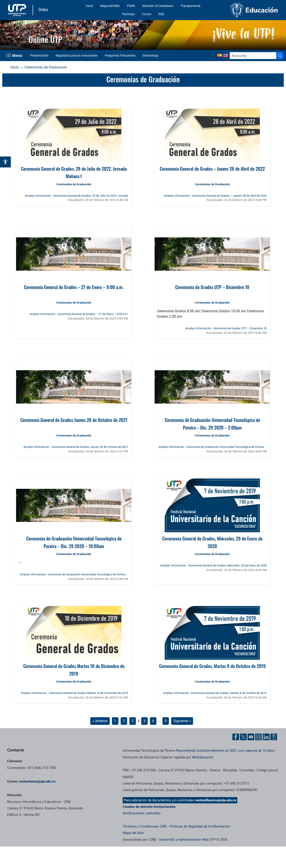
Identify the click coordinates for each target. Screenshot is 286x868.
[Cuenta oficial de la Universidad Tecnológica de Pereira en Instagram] (259, 737)
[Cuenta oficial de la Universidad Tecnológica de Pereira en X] (243, 737)
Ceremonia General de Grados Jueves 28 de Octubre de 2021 (74, 420)
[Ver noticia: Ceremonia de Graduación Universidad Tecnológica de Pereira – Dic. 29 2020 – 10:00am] (74, 505)
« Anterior (100, 721)
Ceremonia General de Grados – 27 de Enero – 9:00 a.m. (74, 287)
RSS (161, 14)
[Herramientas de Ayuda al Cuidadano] (274, 737)
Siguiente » (182, 721)
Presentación (39, 55)
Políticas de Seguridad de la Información (200, 826)
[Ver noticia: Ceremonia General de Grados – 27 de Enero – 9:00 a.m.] (74, 254)
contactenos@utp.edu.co (37, 781)
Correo (147, 14)
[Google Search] (253, 56)
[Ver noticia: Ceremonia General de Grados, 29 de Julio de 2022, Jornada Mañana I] (74, 136)
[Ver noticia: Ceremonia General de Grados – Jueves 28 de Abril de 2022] (212, 136)
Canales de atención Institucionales (149, 807)
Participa (128, 14)
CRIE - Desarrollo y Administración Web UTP (183, 840)
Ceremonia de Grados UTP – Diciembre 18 (212, 287)
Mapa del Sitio (110, 6)
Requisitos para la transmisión (77, 55)
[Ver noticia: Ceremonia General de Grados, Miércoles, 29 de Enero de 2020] (212, 505)
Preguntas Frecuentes (120, 55)
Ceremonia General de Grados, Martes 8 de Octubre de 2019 (212, 666)
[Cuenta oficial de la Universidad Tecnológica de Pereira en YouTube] (251, 737)
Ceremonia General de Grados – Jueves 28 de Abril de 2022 (212, 169)
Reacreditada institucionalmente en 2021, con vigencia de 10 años (225, 751)
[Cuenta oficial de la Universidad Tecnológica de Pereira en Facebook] (236, 737)
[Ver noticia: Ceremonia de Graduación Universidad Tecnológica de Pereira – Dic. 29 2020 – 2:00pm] (212, 387)
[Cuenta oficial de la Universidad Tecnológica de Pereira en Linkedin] (266, 737)
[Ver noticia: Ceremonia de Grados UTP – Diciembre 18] (212, 254)
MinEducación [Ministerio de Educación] (203, 757)
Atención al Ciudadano (158, 6)
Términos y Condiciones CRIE (145, 826)
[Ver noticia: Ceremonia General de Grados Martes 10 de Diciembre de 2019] (74, 633)
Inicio (89, 6)
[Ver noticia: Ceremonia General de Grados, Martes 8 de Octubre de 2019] (212, 633)
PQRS (131, 6)
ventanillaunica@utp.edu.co (216, 800)
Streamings (150, 55)
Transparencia (190, 6)
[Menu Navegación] (14, 55)
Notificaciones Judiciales (142, 813)
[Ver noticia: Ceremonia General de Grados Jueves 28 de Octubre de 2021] (74, 387)
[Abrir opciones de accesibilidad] (6, 162)
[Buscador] (280, 56)
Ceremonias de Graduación (46, 67)
